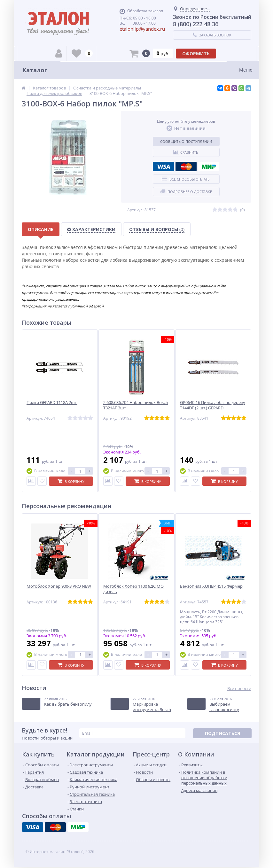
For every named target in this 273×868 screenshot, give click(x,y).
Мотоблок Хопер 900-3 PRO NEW (59, 586)
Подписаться (222, 733)
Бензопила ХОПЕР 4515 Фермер (211, 586)
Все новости (239, 689)
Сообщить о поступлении (186, 141)
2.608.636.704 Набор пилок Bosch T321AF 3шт (136, 405)
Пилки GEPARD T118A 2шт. (52, 403)
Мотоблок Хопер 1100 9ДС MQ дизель (133, 589)
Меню (246, 70)
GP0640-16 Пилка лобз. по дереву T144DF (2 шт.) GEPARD (213, 405)
